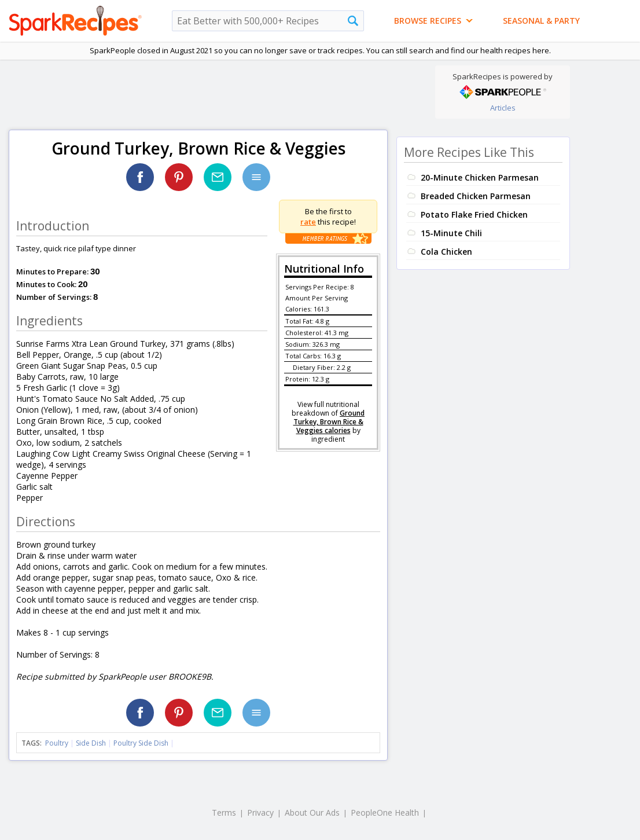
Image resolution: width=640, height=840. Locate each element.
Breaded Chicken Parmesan (476, 196)
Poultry (57, 743)
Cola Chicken (446, 252)
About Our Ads (312, 813)
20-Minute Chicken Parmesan (480, 177)
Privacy (260, 813)
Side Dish (91, 743)
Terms (224, 813)
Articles (503, 108)
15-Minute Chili (451, 233)
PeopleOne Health (385, 813)
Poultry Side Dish (141, 743)
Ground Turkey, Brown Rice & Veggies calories (329, 422)
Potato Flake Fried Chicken (474, 214)
